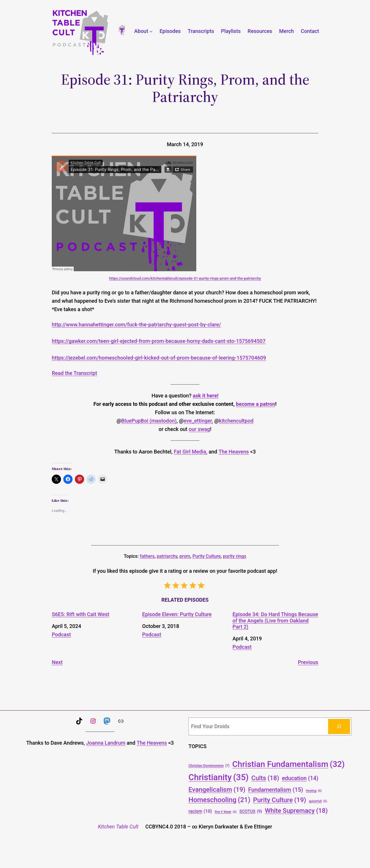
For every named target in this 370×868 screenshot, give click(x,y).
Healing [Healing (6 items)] (314, 791)
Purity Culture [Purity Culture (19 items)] (280, 800)
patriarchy (167, 556)
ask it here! (206, 396)
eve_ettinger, (198, 421)
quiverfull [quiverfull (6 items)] (318, 801)
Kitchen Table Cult (118, 827)
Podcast (61, 634)
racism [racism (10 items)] (200, 811)
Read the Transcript (74, 373)
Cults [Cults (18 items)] (265, 778)
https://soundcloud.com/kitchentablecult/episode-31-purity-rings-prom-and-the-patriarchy (185, 278)
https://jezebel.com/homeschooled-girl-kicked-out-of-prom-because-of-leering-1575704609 (159, 358)
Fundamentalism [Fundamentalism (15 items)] (275, 790)
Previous (308, 662)
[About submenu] (151, 31)
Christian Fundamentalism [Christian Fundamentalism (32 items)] (289, 764)
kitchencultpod (236, 421)
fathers (147, 556)
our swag (199, 429)
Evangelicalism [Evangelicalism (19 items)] (217, 789)
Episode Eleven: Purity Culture (177, 614)
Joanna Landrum (106, 743)
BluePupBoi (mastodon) (149, 421)
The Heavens (234, 452)
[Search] (339, 726)
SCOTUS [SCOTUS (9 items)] (251, 812)
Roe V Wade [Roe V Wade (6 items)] (226, 812)
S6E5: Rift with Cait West (81, 614)
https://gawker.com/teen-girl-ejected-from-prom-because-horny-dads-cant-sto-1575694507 (159, 341)
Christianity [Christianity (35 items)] (219, 777)
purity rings (235, 556)
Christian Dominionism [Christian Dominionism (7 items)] (209, 766)
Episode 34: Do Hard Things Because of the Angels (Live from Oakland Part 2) (275, 620)
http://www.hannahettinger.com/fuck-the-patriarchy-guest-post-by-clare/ (136, 325)
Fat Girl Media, (190, 452)
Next (57, 662)
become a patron (256, 404)
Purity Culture (207, 556)
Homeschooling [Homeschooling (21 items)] (219, 800)
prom (185, 556)
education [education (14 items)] (300, 779)
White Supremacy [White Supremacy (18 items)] (296, 811)
